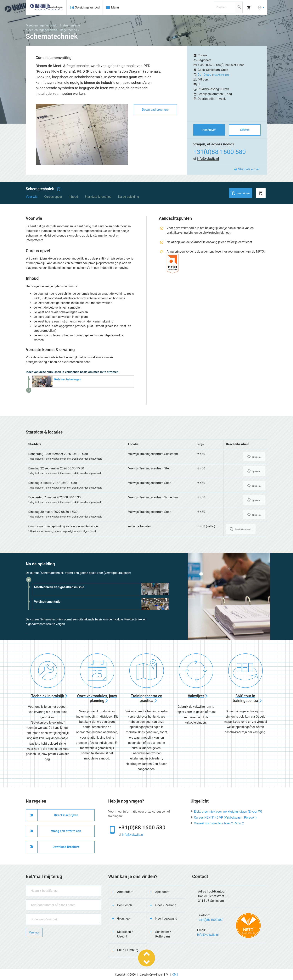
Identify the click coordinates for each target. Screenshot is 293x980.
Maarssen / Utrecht (125, 934)
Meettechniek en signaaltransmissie (59, 587)
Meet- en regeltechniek (41, 25)
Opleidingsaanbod (85, 8)
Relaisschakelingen (68, 379)
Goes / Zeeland (166, 905)
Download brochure (155, 110)
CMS (175, 975)
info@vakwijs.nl (208, 159)
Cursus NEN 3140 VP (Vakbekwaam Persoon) (225, 818)
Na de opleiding (129, 197)
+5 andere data (221, 75)
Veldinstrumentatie (47, 602)
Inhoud (73, 197)
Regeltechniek (70, 30)
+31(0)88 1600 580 (220, 152)
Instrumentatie (70, 25)
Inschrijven (209, 130)
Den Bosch (125, 905)
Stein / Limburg (128, 950)
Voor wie (32, 197)
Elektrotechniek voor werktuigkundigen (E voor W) (228, 812)
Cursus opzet (53, 197)
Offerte (245, 130)
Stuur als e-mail (246, 169)
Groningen (124, 918)
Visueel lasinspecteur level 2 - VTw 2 (219, 823)
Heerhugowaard (166, 918)
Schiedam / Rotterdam (163, 934)
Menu (112, 8)
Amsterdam (125, 892)
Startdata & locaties (98, 197)
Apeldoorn (162, 892)
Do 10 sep (205, 75)
